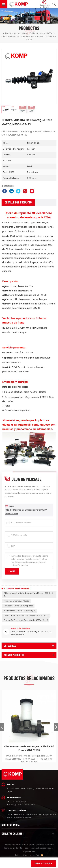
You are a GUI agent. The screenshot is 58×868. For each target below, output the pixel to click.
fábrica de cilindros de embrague (20, 611)
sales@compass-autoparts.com (41, 814)
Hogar (7, 33)
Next (56, 727)
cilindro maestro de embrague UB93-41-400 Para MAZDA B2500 (29, 748)
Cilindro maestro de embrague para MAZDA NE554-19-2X (26, 522)
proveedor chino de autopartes (18, 606)
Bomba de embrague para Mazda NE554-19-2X (26, 620)
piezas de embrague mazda (16, 601)
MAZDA (49, 33)
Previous (2, 727)
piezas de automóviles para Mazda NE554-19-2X (26, 615)
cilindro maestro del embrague (28, 33)
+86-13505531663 (20, 801)
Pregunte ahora (43, 863)
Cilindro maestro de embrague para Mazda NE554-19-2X (29, 595)
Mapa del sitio (29, 852)
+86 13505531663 (26, 805)
